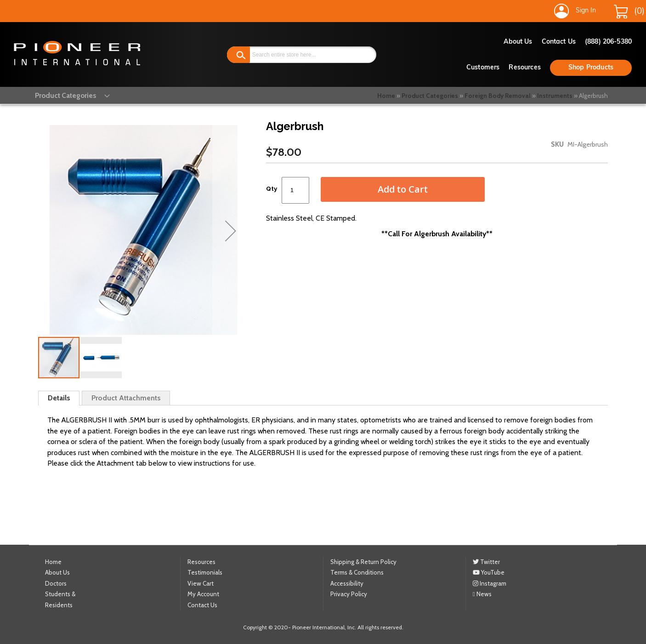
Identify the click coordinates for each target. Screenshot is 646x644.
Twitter (486, 561)
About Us (518, 42)
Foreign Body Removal (498, 96)
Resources (524, 68)
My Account (203, 594)
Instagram (490, 583)
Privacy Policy (349, 594)
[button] (231, 231)
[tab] (59, 398)
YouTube (489, 572)
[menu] (64, 95)
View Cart (201, 583)
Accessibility (347, 583)
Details (59, 398)
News (482, 594)
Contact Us (559, 42)
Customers (483, 68)
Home (386, 96)
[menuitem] (64, 95)
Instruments (555, 96)
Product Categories (430, 96)
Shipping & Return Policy (363, 561)
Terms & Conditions (357, 572)
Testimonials (205, 572)
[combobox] (302, 55)
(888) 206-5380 (608, 42)
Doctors (56, 583)
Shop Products (591, 68)
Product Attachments (126, 398)
